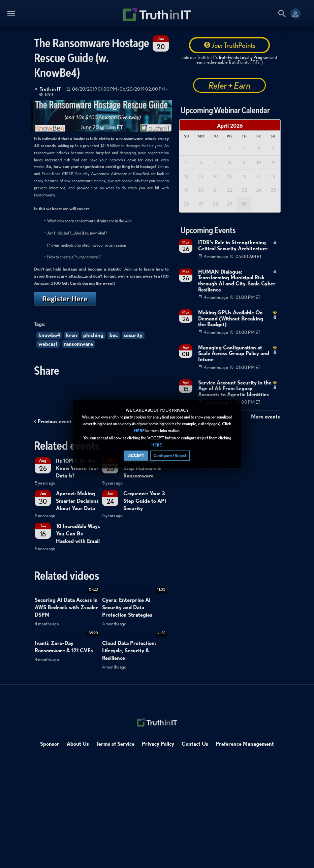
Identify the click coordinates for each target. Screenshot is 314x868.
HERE (139, 431)
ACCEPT (136, 455)
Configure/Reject (170, 455)
